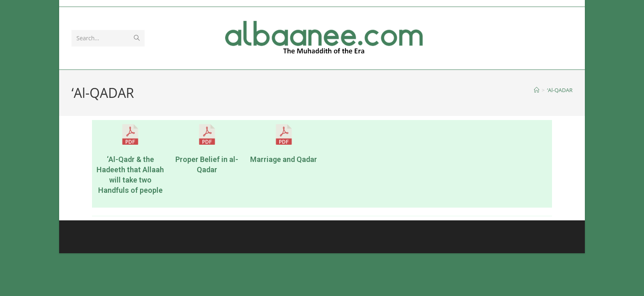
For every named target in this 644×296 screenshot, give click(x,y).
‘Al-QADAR (560, 90)
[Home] (537, 90)
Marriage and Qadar (284, 159)
